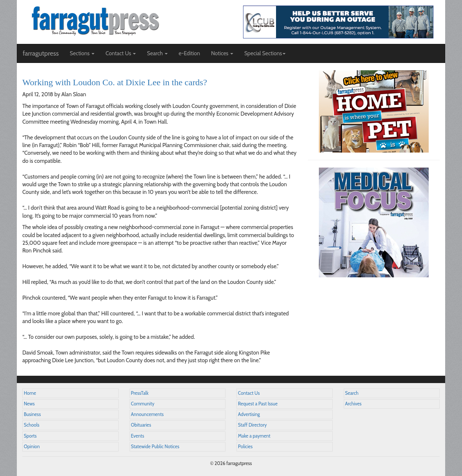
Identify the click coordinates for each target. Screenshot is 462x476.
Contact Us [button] (121, 53)
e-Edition (189, 53)
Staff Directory (252, 425)
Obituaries (141, 425)
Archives (353, 404)
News (29, 404)
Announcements (147, 414)
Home (30, 393)
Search (352, 393)
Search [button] (157, 53)
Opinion (32, 447)
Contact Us (249, 393)
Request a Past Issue (258, 404)
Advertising (249, 414)
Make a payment (254, 436)
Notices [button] (222, 53)
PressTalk (140, 393)
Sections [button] (82, 53)
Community (143, 404)
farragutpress (41, 53)
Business (32, 414)
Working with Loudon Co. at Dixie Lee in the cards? (115, 82)
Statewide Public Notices (155, 447)
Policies (245, 447)
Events (138, 436)
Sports (30, 436)
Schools (31, 425)
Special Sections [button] (265, 53)
